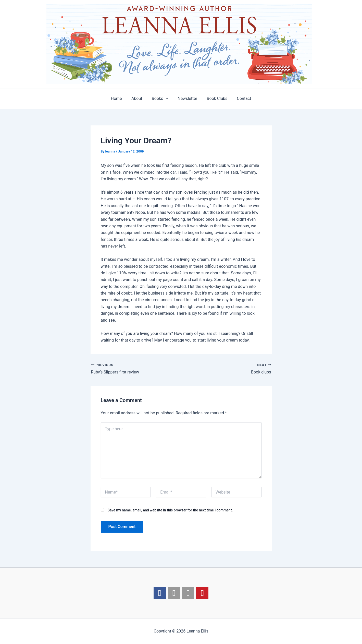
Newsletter (187, 98)
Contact (241, 98)
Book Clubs (215, 98)
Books (160, 99)
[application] (166, 99)
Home (120, 98)
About (139, 98)
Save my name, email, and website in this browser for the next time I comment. (170, 510)
